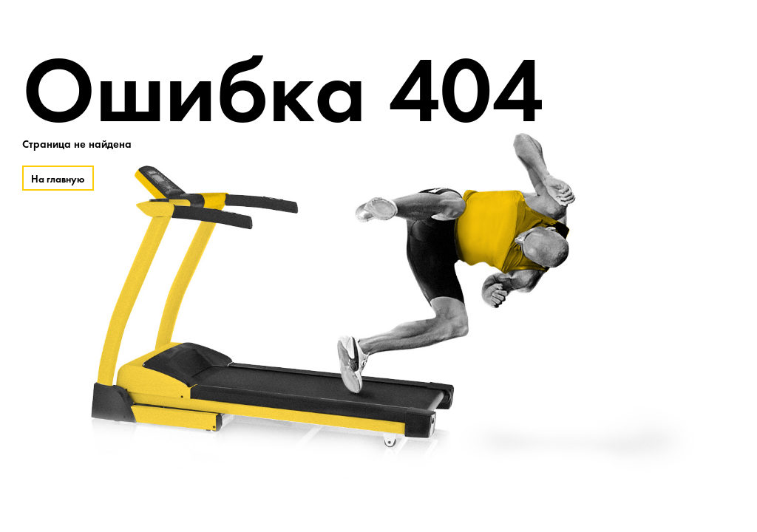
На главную (58, 179)
